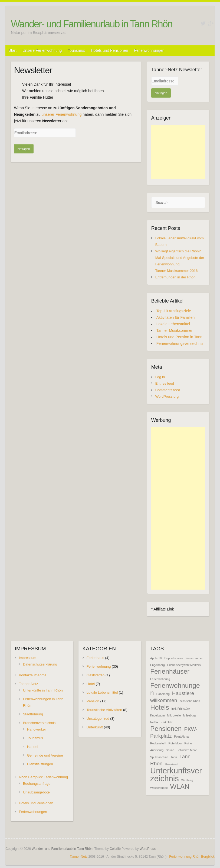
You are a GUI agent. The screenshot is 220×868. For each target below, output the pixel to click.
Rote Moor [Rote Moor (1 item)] (175, 743)
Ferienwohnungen (149, 50)
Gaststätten (96, 675)
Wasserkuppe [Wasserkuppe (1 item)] (159, 788)
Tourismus (76, 50)
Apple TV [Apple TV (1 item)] (156, 658)
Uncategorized (98, 718)
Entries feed (165, 383)
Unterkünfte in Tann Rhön (43, 690)
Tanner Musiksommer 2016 (177, 271)
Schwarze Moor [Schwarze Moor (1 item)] (187, 750)
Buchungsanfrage (37, 784)
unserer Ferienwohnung (62, 114)
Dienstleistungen (40, 764)
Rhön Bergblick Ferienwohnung (43, 777)
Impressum (28, 658)
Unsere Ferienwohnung (42, 50)
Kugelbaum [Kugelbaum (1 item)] (157, 715)
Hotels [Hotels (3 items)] (160, 707)
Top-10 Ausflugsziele (174, 311)
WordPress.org (167, 396)
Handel (33, 747)
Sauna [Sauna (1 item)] (170, 750)
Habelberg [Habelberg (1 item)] (163, 694)
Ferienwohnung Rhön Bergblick (192, 857)
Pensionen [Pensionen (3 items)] (166, 729)
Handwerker (37, 729)
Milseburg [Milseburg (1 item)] (189, 715)
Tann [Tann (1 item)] (174, 757)
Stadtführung (33, 714)
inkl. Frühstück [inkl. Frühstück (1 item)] (181, 709)
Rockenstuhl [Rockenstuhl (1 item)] (158, 743)
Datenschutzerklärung (40, 664)
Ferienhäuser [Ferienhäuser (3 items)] (170, 671)
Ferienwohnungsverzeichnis (180, 343)
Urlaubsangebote (36, 792)
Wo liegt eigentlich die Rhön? (178, 251)
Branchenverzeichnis (39, 723)
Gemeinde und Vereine (45, 755)
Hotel (91, 684)
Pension (93, 701)
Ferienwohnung (99, 666)
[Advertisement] (178, 152)
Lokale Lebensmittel (173, 324)
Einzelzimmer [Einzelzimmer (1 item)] (194, 658)
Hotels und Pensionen (109, 50)
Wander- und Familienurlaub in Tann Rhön (91, 24)
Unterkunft (95, 727)
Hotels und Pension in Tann (179, 337)
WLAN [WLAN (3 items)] (180, 787)
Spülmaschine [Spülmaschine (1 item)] (159, 757)
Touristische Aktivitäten (104, 710)
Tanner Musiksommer (175, 330)
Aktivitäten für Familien (176, 317)
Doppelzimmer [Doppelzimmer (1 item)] (174, 658)
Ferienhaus (95, 658)
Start (12, 50)
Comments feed (168, 390)
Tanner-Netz (29, 684)
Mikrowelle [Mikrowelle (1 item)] (174, 715)
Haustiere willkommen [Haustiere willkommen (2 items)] (172, 697)
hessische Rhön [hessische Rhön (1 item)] (190, 701)
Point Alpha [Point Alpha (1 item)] (181, 737)
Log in (160, 377)
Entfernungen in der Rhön (175, 277)
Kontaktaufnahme (33, 675)
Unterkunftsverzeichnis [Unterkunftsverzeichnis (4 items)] (176, 774)
